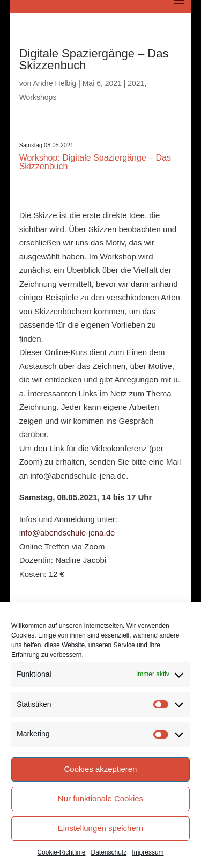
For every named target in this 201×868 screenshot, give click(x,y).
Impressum (148, 852)
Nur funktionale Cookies (100, 798)
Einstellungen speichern (100, 828)
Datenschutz (109, 852)
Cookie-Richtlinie (61, 852)
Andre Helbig (54, 83)
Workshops (38, 97)
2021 (136, 83)
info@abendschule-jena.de (67, 533)
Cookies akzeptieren (101, 769)
